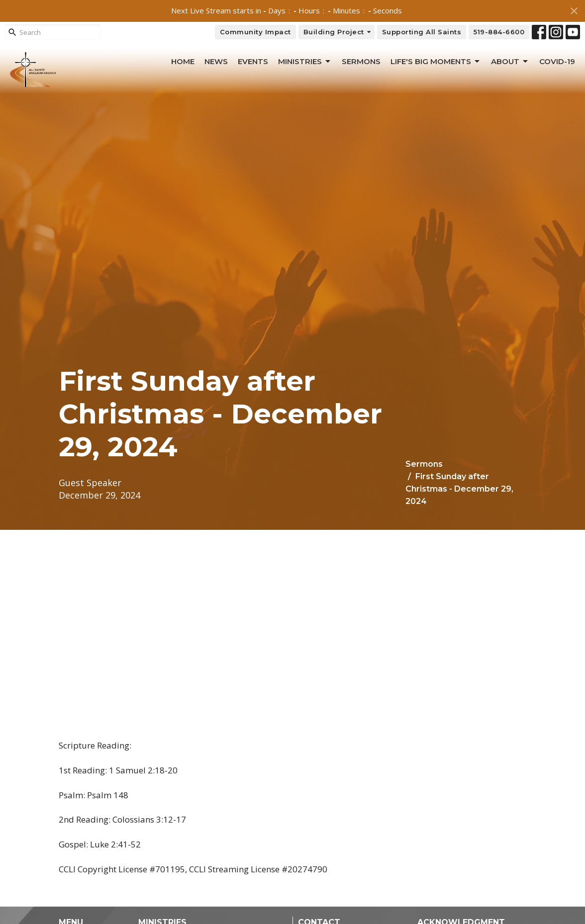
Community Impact (255, 32)
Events (253, 61)
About (510, 62)
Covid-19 (557, 61)
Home (183, 61)
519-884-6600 (499, 32)
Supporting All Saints (422, 32)
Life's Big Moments (436, 62)
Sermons (361, 61)
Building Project (338, 32)
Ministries (305, 62)
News (216, 61)
